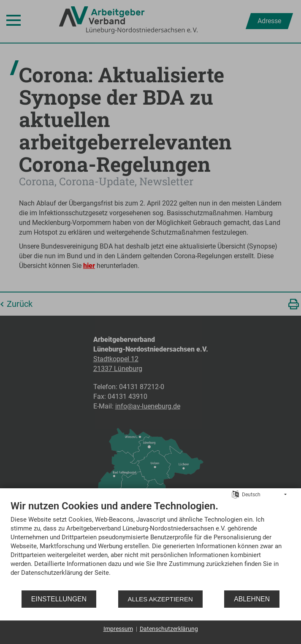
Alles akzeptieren (160, 599)
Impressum (118, 629)
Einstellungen (59, 599)
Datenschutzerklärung (169, 629)
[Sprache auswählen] (235, 494)
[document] (150, 545)
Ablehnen (252, 599)
